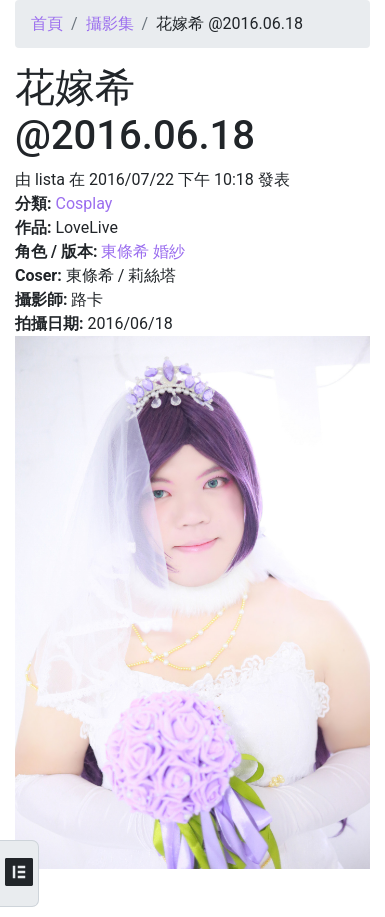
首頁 (47, 23)
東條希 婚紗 (143, 251)
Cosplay (83, 203)
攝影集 (110, 23)
